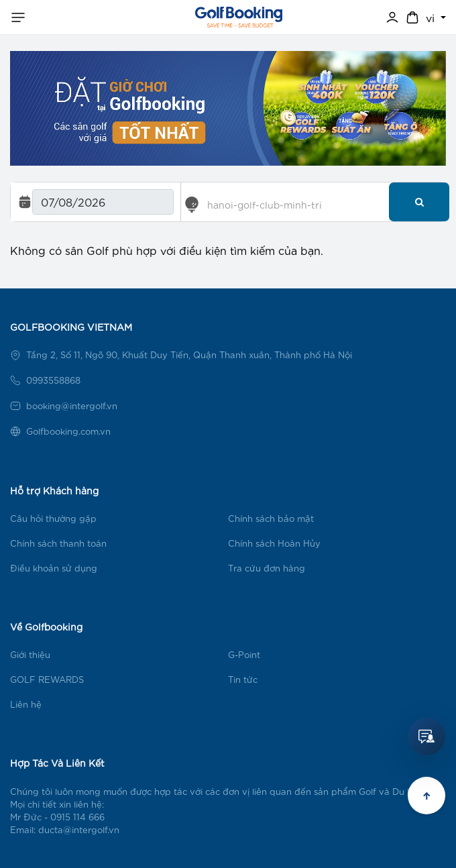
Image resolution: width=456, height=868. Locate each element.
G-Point (244, 654)
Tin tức (243, 679)
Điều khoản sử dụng (54, 568)
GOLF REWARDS (47, 679)
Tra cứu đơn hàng (267, 568)
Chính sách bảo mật (271, 518)
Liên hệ (26, 704)
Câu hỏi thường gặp (53, 518)
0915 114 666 (77, 817)
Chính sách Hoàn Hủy (274, 543)
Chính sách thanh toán (58, 543)
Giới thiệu (30, 654)
